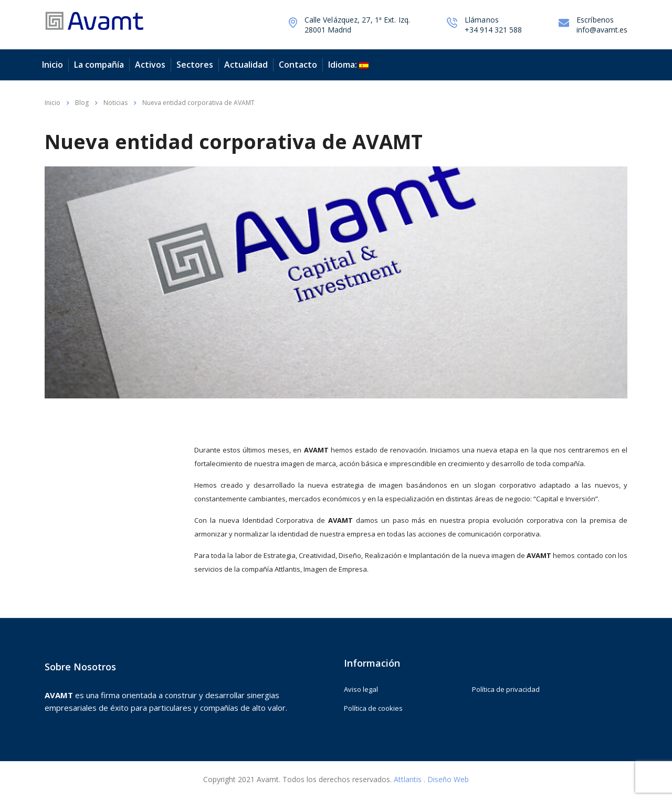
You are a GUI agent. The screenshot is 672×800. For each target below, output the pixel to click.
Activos (150, 65)
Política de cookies (373, 708)
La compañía (99, 65)
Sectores (195, 65)
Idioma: (348, 65)
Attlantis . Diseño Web (431, 779)
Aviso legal (361, 689)
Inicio (52, 65)
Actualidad (246, 65)
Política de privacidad (506, 689)
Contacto (298, 65)
